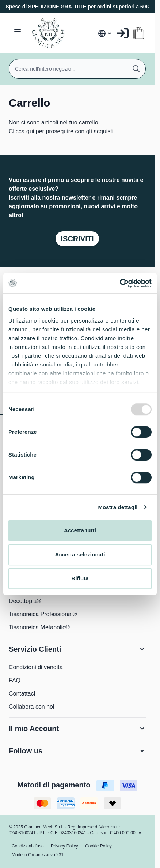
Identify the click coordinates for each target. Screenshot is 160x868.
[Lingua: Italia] (105, 33)
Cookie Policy (98, 846)
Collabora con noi (32, 707)
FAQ (15, 680)
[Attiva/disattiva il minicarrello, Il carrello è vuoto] (138, 33)
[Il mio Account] (123, 33)
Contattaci (22, 694)
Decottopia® (25, 601)
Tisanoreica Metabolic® (39, 627)
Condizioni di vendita (36, 667)
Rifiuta (80, 578)
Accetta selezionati (80, 554)
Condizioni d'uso (28, 846)
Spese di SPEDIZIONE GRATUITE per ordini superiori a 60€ (77, 7)
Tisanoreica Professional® (43, 614)
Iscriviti (77, 239)
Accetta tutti (80, 530)
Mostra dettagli (118, 507)
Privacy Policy (64, 846)
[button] (77, 649)
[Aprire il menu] (18, 32)
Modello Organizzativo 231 (38, 855)
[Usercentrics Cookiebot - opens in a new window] (120, 283)
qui (30, 131)
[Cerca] (136, 69)
